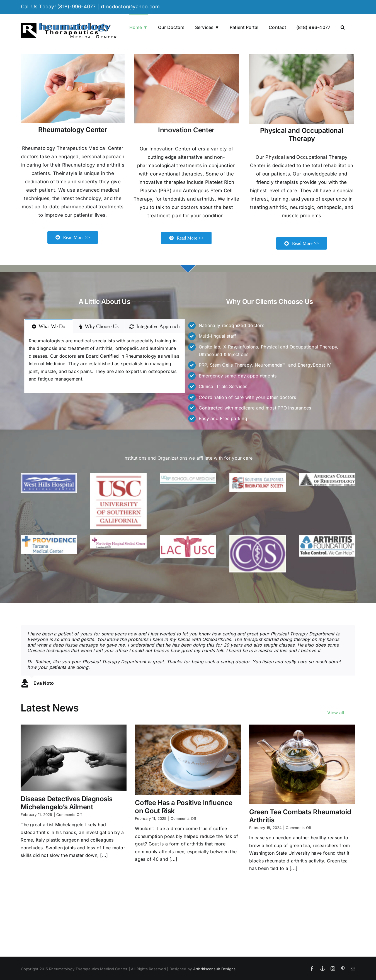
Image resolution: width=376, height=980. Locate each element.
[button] (343, 27)
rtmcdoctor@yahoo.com (130, 7)
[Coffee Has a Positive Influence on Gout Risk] (188, 760)
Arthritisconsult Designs (214, 969)
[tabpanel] (105, 367)
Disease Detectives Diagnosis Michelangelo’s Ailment (66, 803)
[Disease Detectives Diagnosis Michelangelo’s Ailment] (74, 758)
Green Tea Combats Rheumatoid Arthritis (300, 816)
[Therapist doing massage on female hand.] (73, 57)
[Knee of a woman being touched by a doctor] (302, 57)
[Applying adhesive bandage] (186, 57)
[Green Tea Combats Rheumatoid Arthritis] (302, 764)
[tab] (49, 330)
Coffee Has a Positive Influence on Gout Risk (184, 807)
